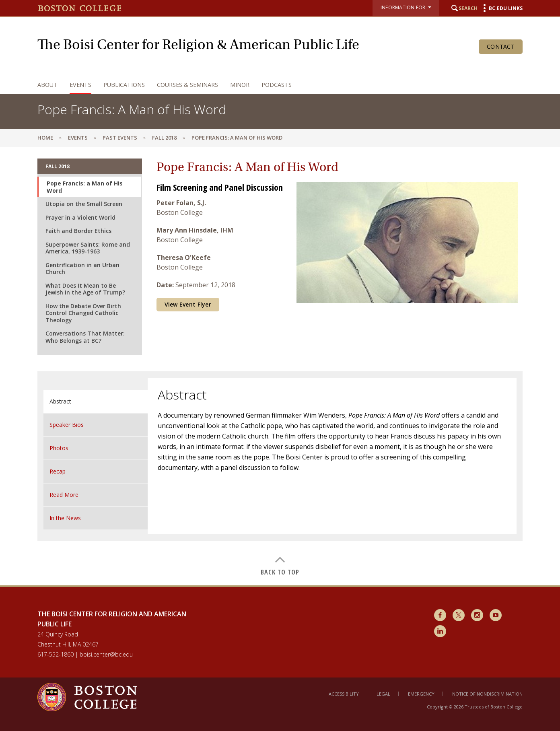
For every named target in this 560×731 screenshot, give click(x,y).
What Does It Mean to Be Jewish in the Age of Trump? (85, 289)
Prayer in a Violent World (80, 217)
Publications (124, 85)
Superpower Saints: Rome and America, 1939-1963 (88, 248)
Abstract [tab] (60, 401)
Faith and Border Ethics (78, 231)
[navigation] (272, 85)
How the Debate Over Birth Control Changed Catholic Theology (83, 313)
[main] (280, 366)
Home (45, 138)
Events (80, 85)
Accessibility (344, 694)
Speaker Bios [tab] (67, 425)
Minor (240, 85)
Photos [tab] (59, 448)
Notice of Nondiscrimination (487, 694)
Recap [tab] (58, 471)
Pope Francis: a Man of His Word (85, 187)
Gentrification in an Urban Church (82, 269)
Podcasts (277, 85)
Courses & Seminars (187, 85)
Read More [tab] (64, 495)
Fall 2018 (164, 138)
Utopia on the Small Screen (84, 204)
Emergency (421, 694)
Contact (501, 46)
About (47, 85)
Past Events (120, 138)
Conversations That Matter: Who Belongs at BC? (85, 337)
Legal (383, 694)
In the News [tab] (65, 518)
